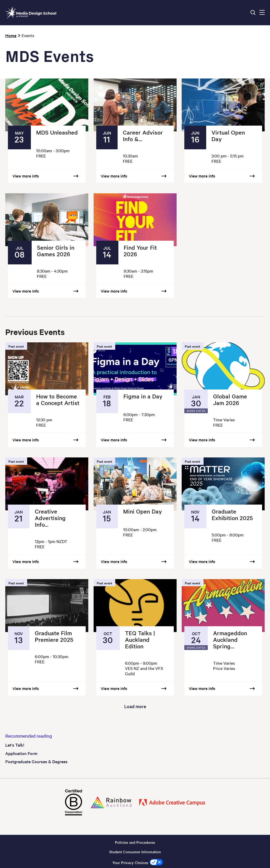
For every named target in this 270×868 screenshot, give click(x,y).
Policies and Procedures (135, 842)
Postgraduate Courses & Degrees (36, 761)
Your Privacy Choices (130, 862)
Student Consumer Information (135, 852)
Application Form (21, 753)
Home (11, 35)
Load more (135, 706)
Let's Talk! (15, 745)
